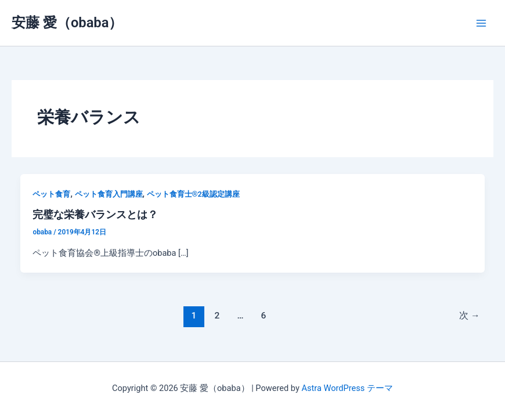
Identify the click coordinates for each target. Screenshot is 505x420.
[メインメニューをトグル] (481, 23)
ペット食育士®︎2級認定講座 (193, 194)
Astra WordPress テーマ (347, 388)
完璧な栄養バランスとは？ (95, 214)
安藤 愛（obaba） (67, 23)
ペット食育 (51, 194)
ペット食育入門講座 (109, 194)
